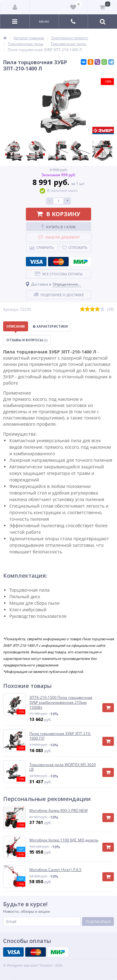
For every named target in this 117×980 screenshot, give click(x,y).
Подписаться (98, 922)
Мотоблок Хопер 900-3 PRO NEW (58, 811)
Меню (44, 21)
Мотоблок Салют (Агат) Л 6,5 (55, 870)
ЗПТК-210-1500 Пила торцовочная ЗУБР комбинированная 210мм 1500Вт (61, 702)
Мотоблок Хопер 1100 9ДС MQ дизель (64, 840)
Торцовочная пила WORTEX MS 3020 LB (63, 767)
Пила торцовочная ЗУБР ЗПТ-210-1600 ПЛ (60, 736)
